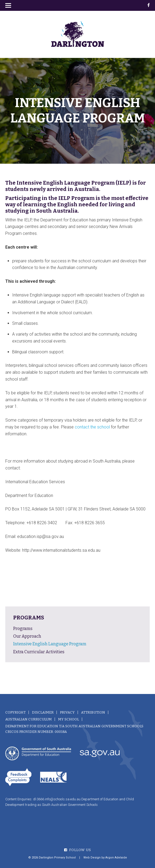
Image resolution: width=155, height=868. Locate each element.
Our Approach (27, 636)
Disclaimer (43, 712)
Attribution (93, 712)
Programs (23, 629)
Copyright (15, 712)
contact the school (92, 427)
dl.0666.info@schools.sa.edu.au (57, 799)
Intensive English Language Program (50, 644)
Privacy (67, 712)
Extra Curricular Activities (39, 652)
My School (69, 719)
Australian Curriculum (29, 719)
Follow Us (78, 850)
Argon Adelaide (116, 858)
